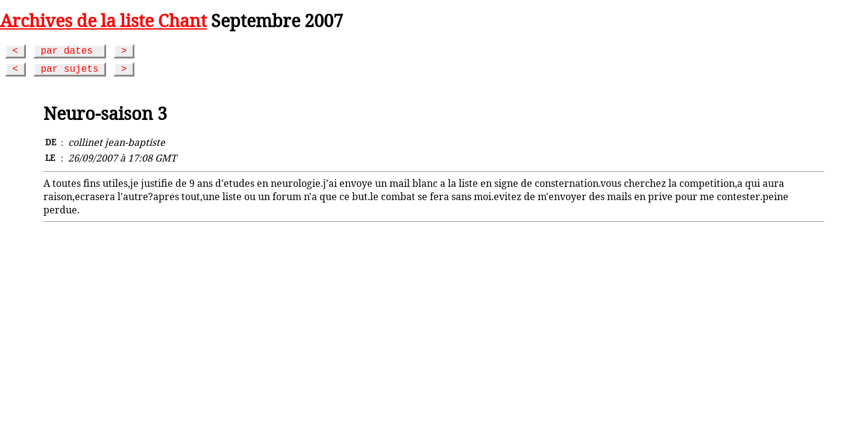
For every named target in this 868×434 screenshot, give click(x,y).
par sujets (70, 69)
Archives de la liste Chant (103, 20)
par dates (70, 51)
